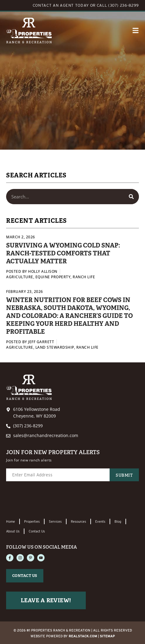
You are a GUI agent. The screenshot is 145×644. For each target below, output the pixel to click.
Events (100, 521)
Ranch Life (84, 277)
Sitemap (107, 636)
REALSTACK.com (83, 636)
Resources (78, 521)
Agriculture (20, 277)
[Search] (131, 197)
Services (55, 521)
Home (11, 521)
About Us (13, 531)
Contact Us (37, 531)
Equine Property (53, 277)
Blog (118, 521)
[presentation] (53, 500)
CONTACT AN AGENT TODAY (61, 5)
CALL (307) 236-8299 (118, 5)
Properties (32, 521)
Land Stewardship (55, 347)
